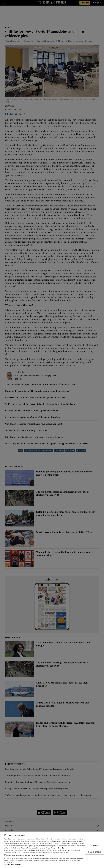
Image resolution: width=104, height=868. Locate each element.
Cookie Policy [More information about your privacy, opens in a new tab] (60, 848)
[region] (52, 850)
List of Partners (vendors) (13, 864)
